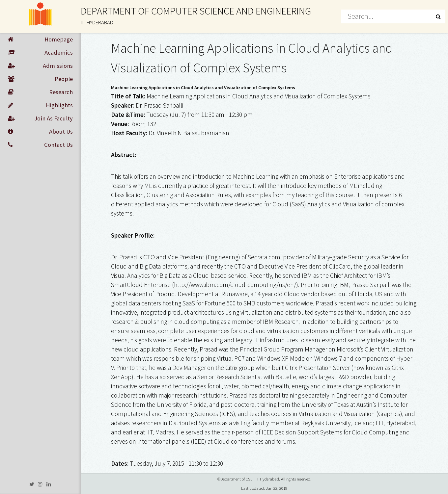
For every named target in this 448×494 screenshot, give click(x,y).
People (40, 79)
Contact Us (40, 145)
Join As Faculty (40, 118)
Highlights (40, 105)
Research (40, 92)
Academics (40, 53)
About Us (40, 132)
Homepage (40, 39)
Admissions (40, 66)
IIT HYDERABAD (97, 22)
